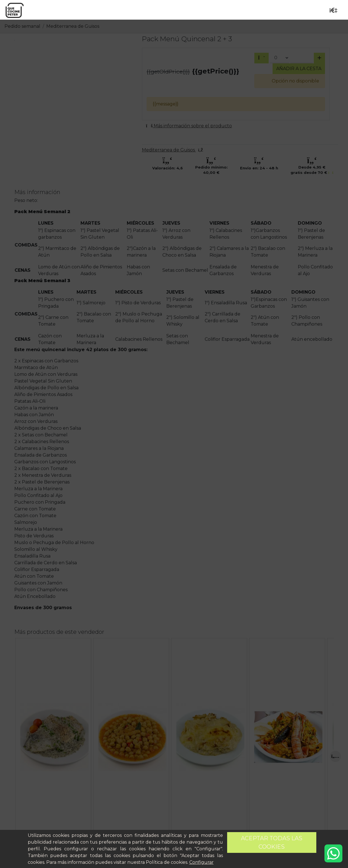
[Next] (335, 756)
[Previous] (20, 756)
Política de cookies (167, 862)
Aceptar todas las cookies (272, 842)
